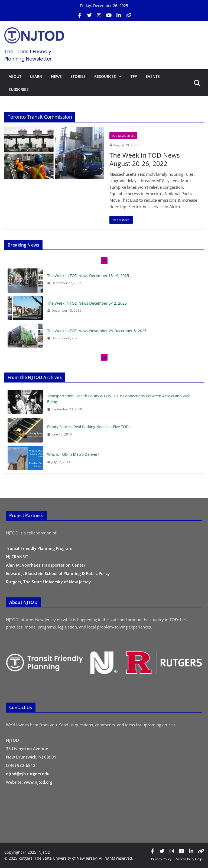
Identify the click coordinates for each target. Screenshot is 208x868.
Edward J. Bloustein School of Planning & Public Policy (58, 573)
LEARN (36, 76)
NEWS (56, 76)
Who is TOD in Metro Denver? (73, 454)
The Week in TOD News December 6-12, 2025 (87, 303)
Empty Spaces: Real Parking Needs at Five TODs (89, 427)
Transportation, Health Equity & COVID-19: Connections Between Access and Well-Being (119, 399)
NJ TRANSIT (17, 557)
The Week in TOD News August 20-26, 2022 (145, 159)
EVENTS (153, 76)
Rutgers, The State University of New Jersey (48, 582)
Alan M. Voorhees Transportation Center (46, 565)
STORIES (78, 76)
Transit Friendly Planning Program (39, 548)
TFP (134, 76)
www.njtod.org (38, 782)
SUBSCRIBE (19, 89)
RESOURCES (105, 76)
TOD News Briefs (123, 136)
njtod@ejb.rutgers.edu (28, 774)
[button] (119, 77)
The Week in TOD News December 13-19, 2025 (88, 276)
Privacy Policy (161, 859)
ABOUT (15, 76)
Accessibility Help (189, 859)
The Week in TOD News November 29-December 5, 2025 (97, 331)
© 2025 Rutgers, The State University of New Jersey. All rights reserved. (69, 858)
